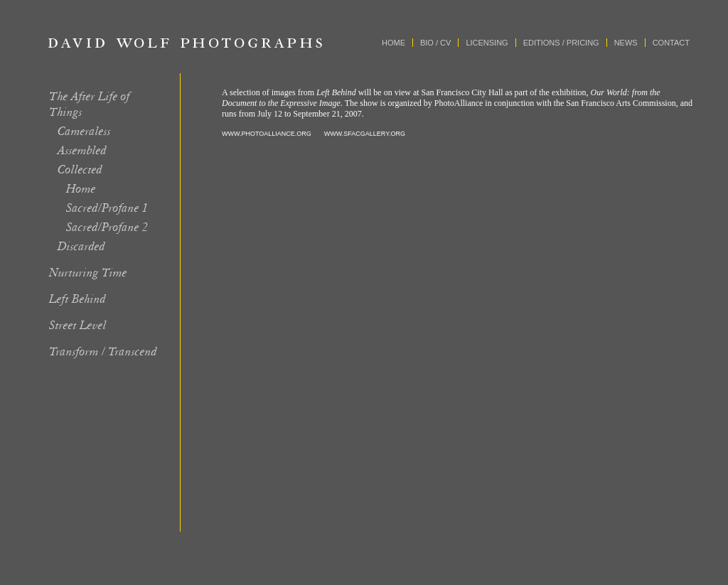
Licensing (487, 43)
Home (394, 43)
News (626, 43)
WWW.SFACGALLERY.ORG (365, 134)
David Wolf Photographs (186, 43)
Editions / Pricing (561, 43)
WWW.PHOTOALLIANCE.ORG (267, 134)
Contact (671, 43)
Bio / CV (435, 43)
